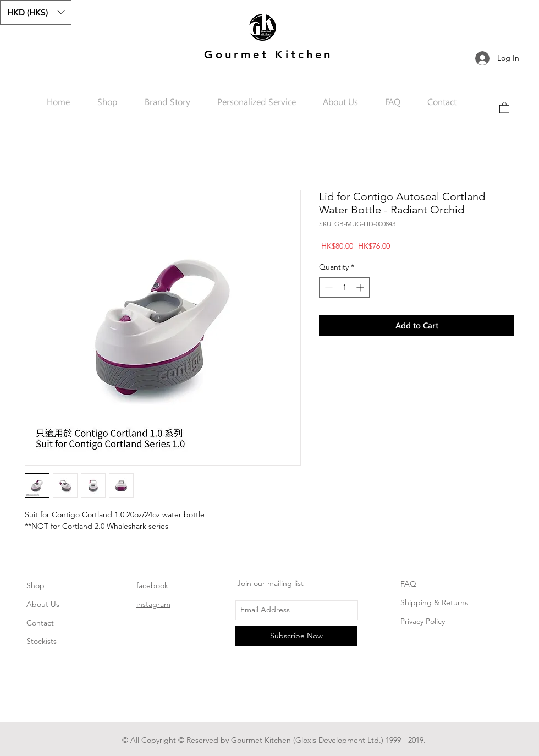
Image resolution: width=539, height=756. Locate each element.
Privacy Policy (423, 621)
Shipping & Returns (434, 602)
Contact (40, 623)
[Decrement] (328, 287)
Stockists (42, 641)
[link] (504, 107)
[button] (36, 12)
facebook (152, 585)
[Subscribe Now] (296, 636)
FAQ (408, 584)
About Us (43, 604)
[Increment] (361, 287)
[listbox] (36, 12)
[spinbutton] (344, 287)
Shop (35, 585)
